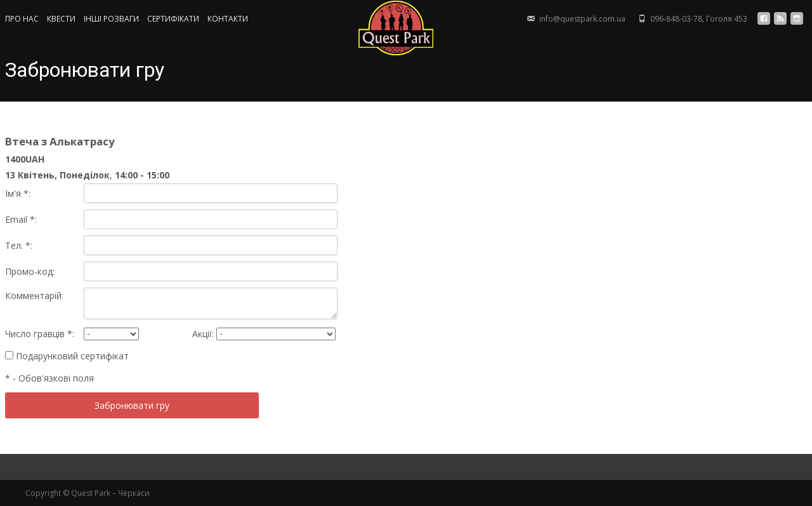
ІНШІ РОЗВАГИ (111, 19)
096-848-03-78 (676, 19)
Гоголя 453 (727, 19)
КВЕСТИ (61, 19)
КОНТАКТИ (228, 19)
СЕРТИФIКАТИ (173, 19)
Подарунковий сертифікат (67, 356)
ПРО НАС (22, 19)
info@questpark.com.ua (582, 19)
